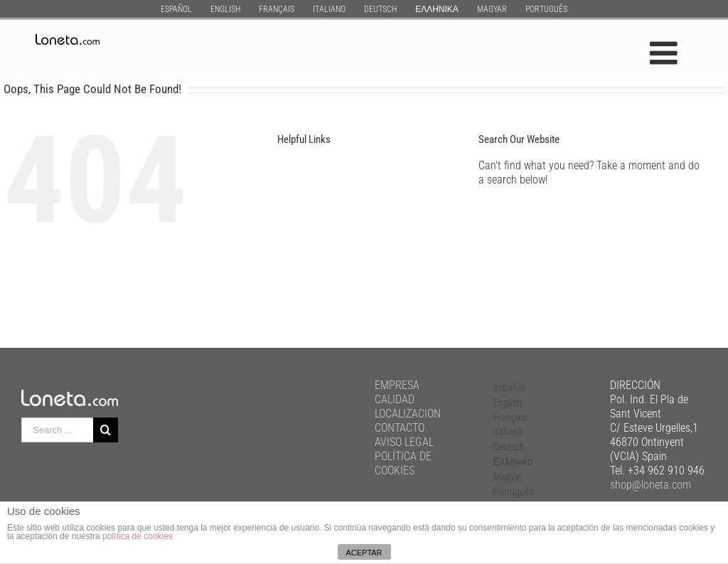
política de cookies (138, 536)
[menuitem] (176, 9)
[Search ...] (57, 430)
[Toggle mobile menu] (666, 53)
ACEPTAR (364, 553)
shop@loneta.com (651, 485)
